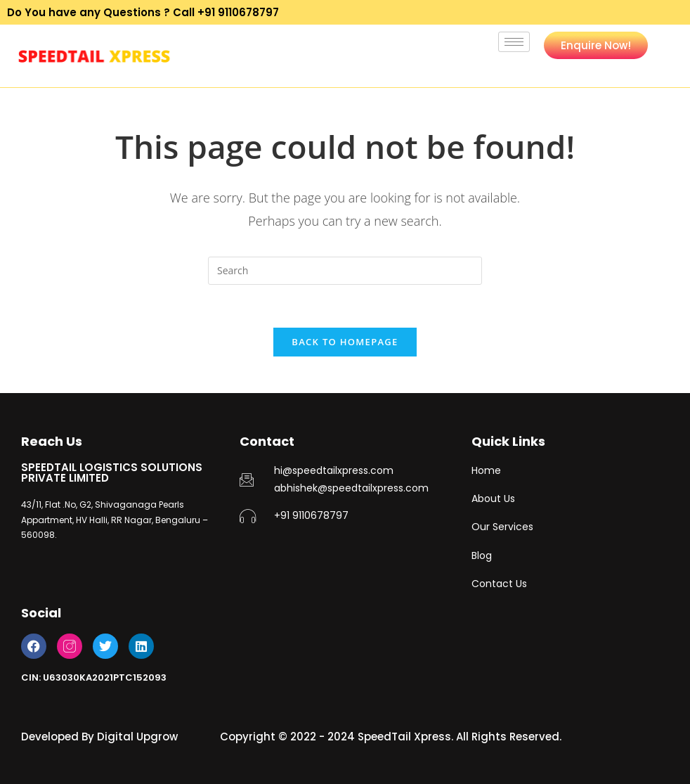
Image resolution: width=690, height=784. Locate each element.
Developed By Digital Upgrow (99, 737)
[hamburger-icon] (514, 42)
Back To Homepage (345, 342)
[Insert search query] (345, 271)
